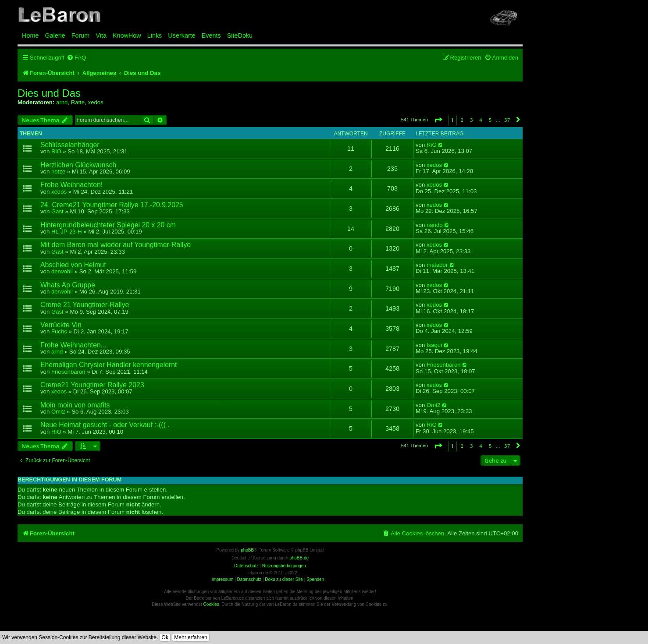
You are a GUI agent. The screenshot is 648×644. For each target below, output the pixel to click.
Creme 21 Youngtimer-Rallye (85, 305)
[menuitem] (76, 58)
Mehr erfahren (190, 637)
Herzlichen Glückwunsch (78, 165)
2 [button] (462, 120)
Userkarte (182, 35)
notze (58, 172)
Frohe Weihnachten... (73, 345)
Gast (57, 211)
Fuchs (59, 331)
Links (155, 35)
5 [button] (490, 120)
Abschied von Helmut (73, 265)
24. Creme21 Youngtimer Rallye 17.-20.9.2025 (112, 205)
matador (437, 265)
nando (435, 225)
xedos (96, 102)
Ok (165, 637)
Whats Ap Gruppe (68, 285)
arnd (62, 102)
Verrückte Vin (61, 325)
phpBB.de (299, 558)
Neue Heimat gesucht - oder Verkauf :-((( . (105, 425)
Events (211, 35)
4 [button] (481, 120)
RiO (56, 151)
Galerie (55, 35)
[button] (438, 120)
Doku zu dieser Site (284, 579)
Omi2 (58, 412)
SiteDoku (240, 35)
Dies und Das (49, 93)
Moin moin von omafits (75, 405)
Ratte (78, 102)
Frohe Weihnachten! (71, 185)
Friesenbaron (68, 372)
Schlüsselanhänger (70, 145)
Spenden (315, 579)
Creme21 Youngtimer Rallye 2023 (92, 385)
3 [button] (471, 120)
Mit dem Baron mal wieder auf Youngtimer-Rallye (116, 245)
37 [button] (507, 120)
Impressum (223, 579)
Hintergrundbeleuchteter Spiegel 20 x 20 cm (108, 225)
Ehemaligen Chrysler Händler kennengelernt (109, 365)
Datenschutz (249, 579)
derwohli (62, 271)
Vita (101, 35)
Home (30, 35)
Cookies (211, 604)
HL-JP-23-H (67, 232)
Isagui (434, 345)
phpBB (247, 550)
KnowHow (127, 35)
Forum (81, 35)
